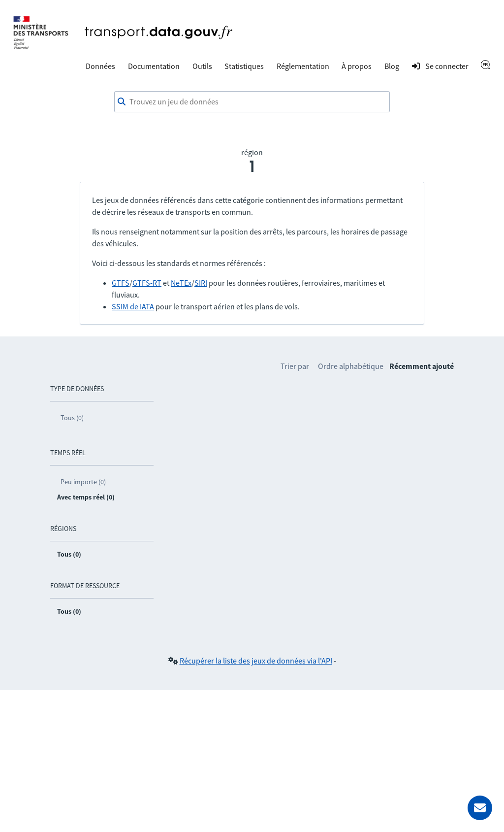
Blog (392, 66)
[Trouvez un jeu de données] (252, 102)
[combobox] (252, 102)
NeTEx (181, 283)
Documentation (154, 66)
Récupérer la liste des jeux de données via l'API (256, 661)
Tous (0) (72, 418)
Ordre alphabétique (351, 366)
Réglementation (303, 66)
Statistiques (244, 66)
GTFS (121, 283)
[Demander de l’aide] (480, 808)
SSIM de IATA (133, 306)
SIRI (201, 283)
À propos (357, 66)
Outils (202, 66)
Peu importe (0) (83, 482)
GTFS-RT (147, 283)
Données (100, 66)
